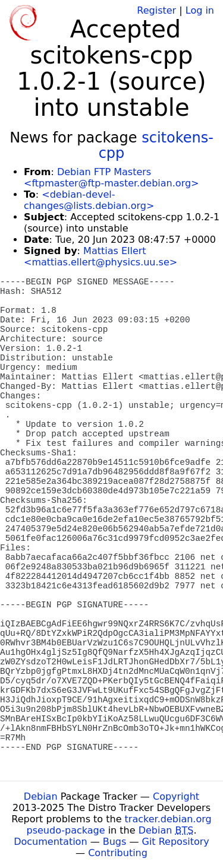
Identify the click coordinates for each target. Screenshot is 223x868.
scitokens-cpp (156, 145)
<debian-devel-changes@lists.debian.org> (89, 200)
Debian (41, 796)
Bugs (115, 842)
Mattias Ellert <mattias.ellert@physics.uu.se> (100, 256)
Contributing (118, 853)
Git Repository (176, 842)
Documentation (50, 842)
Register (156, 10)
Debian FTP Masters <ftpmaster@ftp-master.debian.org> (111, 178)
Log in (200, 10)
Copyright (176, 796)
